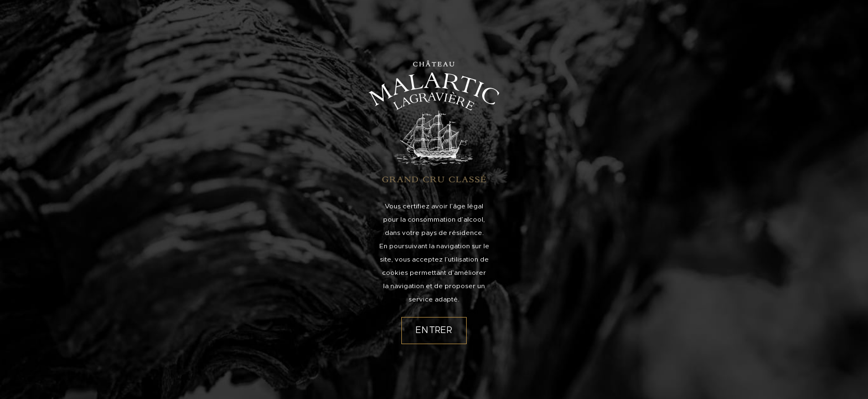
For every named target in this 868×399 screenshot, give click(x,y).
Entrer (434, 330)
